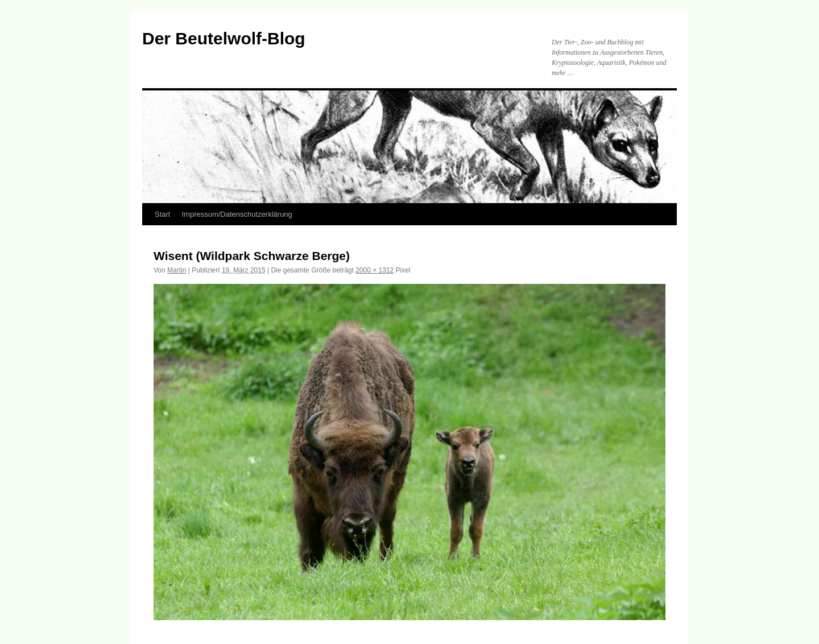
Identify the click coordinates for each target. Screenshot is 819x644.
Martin (177, 270)
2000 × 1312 (375, 270)
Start (162, 214)
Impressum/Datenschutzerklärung (237, 214)
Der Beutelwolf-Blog (224, 38)
